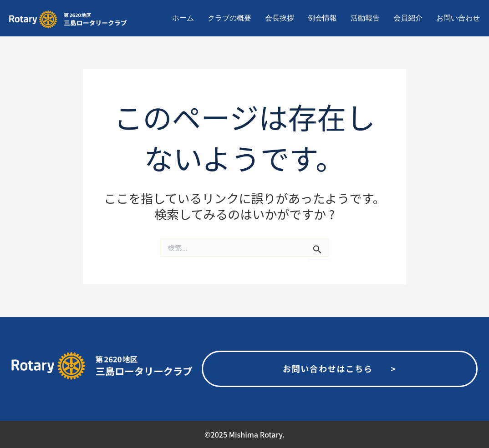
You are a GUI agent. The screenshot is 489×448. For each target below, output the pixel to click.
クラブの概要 (229, 18)
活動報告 (365, 18)
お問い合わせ (458, 18)
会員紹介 (408, 18)
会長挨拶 (280, 18)
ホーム (183, 18)
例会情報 (322, 18)
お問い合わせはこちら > (340, 368)
